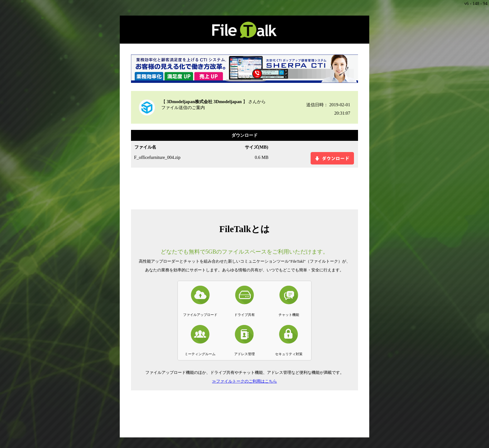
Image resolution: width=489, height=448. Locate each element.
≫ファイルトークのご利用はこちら (244, 381)
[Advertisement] (244, 188)
